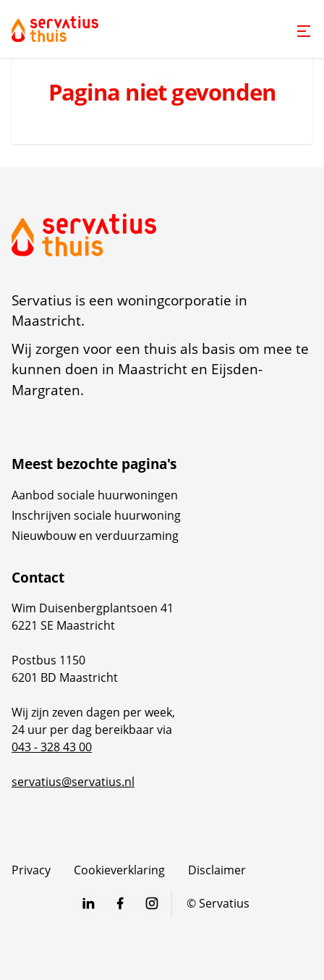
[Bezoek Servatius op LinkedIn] (88, 903)
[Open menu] (304, 31)
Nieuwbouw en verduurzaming (95, 536)
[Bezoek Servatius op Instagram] (152, 903)
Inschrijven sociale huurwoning (96, 515)
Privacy (31, 870)
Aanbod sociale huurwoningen (95, 495)
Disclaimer (217, 870)
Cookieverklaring (119, 870)
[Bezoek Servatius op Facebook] (120, 903)
